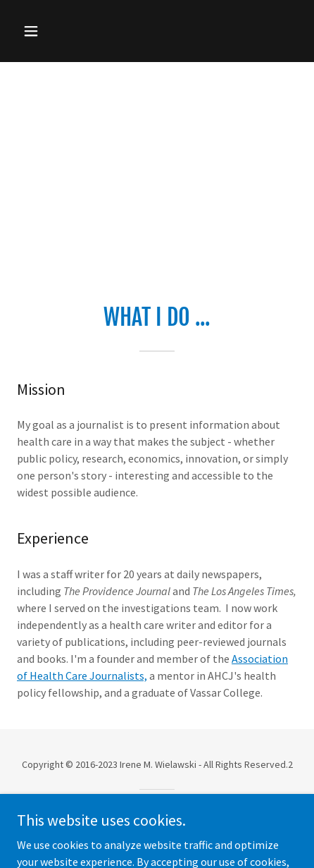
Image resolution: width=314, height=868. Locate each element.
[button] (49, 31)
